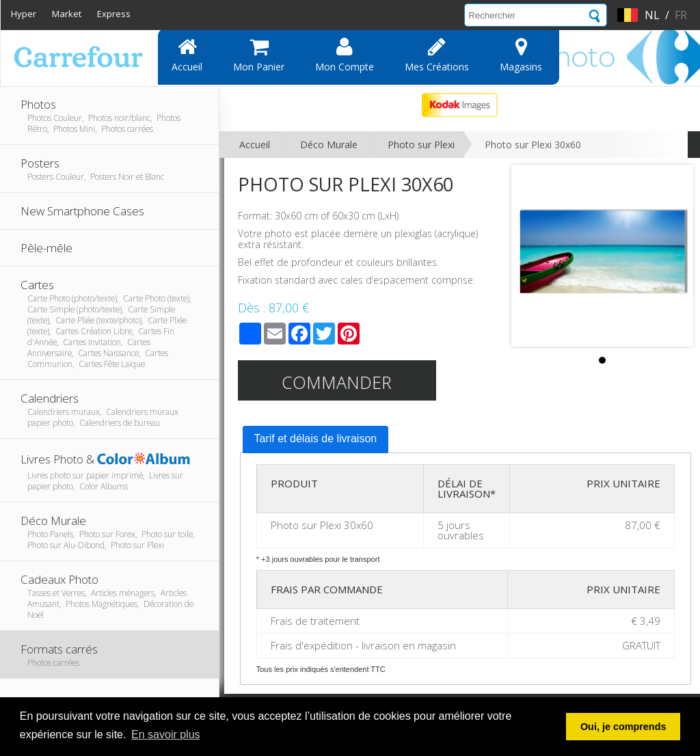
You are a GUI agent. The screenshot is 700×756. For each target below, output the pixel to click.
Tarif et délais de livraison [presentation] (316, 438)
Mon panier (259, 55)
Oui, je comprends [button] (623, 727)
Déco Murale (329, 145)
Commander (337, 382)
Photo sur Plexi (421, 145)
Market (67, 14)
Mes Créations (437, 55)
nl (652, 15)
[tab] (316, 440)
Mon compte (345, 55)
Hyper (24, 14)
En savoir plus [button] (166, 734)
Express (114, 14)
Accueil (187, 55)
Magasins (521, 55)
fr (681, 15)
